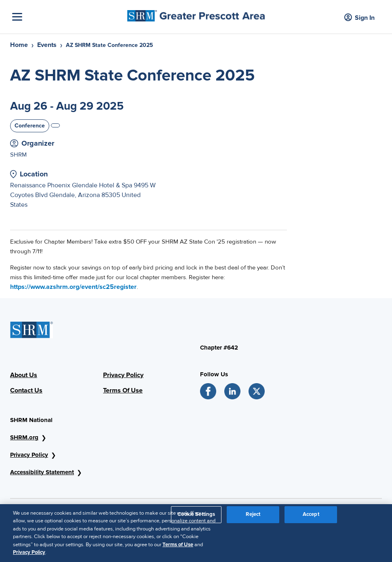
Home (19, 45)
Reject (253, 514)
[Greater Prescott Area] (196, 14)
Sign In (359, 18)
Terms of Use (178, 545)
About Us (24, 375)
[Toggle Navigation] (68, 17)
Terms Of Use (123, 390)
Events (47, 45)
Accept (311, 514)
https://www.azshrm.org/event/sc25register (73, 287)
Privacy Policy (123, 375)
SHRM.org (24, 437)
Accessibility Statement (42, 472)
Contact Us (26, 390)
